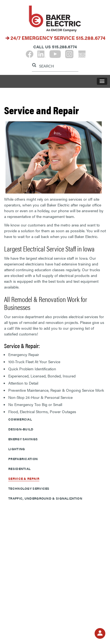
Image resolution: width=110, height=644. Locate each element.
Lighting (16, 449)
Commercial (20, 419)
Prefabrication (23, 459)
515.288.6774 (91, 38)
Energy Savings (23, 439)
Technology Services (29, 488)
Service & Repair (24, 478)
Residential (19, 469)
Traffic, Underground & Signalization (45, 498)
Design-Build (21, 429)
